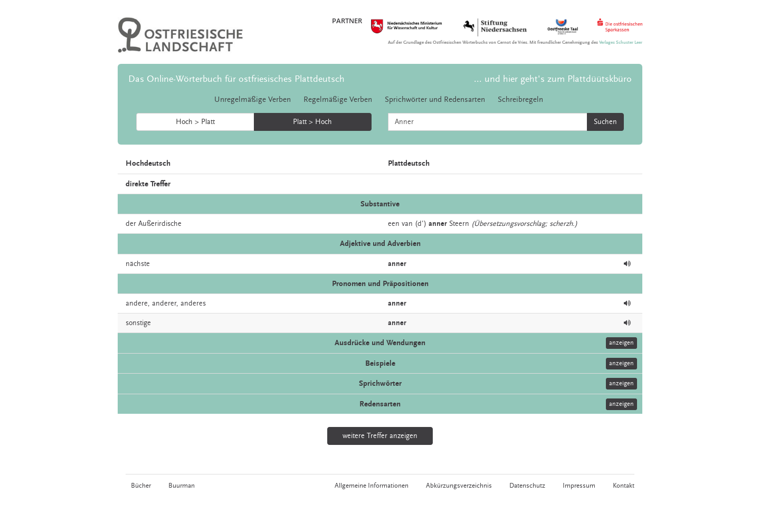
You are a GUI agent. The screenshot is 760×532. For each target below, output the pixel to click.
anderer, (165, 303)
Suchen (605, 122)
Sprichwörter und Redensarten (435, 99)
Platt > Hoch (312, 122)
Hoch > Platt (195, 122)
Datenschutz (527, 486)
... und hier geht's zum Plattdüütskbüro (553, 79)
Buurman (182, 486)
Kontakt (624, 486)
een (394, 224)
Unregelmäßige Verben (253, 99)
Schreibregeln (520, 99)
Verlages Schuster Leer (621, 42)
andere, (138, 303)
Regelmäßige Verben (338, 99)
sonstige (138, 323)
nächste (138, 264)
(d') (421, 224)
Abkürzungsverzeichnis (459, 486)
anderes (193, 303)
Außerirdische (160, 224)
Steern (459, 224)
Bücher (141, 486)
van (407, 224)
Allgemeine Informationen (372, 486)
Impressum (579, 486)
